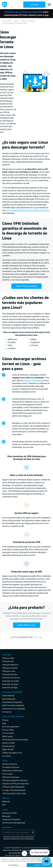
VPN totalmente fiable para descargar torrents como (28, 210)
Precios (5, 720)
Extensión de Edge (10, 688)
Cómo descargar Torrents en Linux (15, 23)
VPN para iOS (8, 661)
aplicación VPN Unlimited (33, 380)
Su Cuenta (6, 756)
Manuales (6, 816)
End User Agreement (11, 727)
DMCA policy (7, 736)
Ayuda (16, 21)
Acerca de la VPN (9, 813)
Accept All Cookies (39, 865)
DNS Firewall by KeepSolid (13, 705)
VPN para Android (10, 668)
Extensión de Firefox (11, 681)
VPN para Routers (10, 674)
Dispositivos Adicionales (12, 771)
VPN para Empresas (11, 777)
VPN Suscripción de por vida (14, 793)
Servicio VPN (7, 21)
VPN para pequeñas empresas (15, 780)
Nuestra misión (9, 743)
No (41, 637)
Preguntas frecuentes (11, 819)
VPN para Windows (10, 665)
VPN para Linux (9, 671)
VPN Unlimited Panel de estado (15, 740)
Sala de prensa (8, 746)
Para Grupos (8, 774)
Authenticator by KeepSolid (14, 709)
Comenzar (34, 5)
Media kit (6, 802)
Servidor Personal (10, 764)
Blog (4, 723)
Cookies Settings (14, 865)
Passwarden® (8, 696)
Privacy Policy (8, 730)
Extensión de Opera (10, 684)
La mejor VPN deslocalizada (14, 790)
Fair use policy (8, 733)
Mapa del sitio (8, 749)
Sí (35, 637)
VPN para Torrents (28, 21)
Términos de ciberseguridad (14, 823)
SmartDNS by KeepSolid (12, 702)
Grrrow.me (7, 712)
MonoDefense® (9, 699)
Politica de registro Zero (12, 753)
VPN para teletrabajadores (13, 787)
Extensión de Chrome (11, 678)
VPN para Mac (8, 658)
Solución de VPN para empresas (16, 784)
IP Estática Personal (11, 767)
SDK (4, 805)
